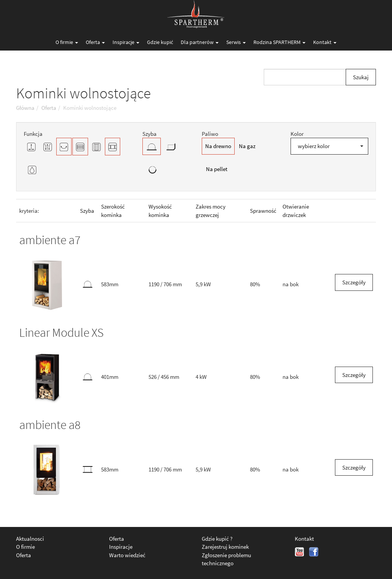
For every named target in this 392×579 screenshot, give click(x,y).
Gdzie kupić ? (217, 539)
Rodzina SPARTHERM (279, 42)
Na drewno (218, 146)
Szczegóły (354, 282)
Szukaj (361, 77)
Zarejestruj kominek (225, 547)
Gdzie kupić (160, 42)
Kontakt (325, 42)
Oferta (95, 42)
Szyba (87, 211)
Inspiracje (126, 42)
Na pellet (217, 169)
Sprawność (263, 211)
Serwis (236, 42)
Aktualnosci (30, 539)
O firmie (67, 42)
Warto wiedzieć (127, 555)
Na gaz (247, 146)
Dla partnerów (200, 42)
